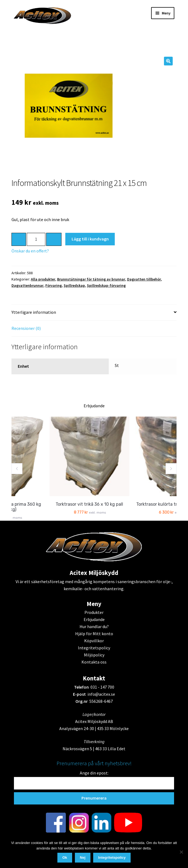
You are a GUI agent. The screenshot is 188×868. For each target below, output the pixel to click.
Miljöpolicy (94, 655)
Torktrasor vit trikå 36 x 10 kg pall (99, 504)
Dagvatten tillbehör (144, 279)
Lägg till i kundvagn (90, 239)
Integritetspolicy (94, 648)
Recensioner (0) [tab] (26, 328)
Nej (83, 858)
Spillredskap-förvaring (106, 285)
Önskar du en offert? (30, 251)
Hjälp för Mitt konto (94, 634)
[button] (168, 61)
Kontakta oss (94, 662)
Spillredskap (74, 285)
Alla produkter (43, 279)
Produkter (94, 612)
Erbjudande (94, 619)
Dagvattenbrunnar (27, 285)
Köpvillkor (94, 641)
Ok (65, 858)
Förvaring (54, 285)
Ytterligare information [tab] (34, 312)
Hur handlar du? (94, 626)
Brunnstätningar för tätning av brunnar (91, 279)
